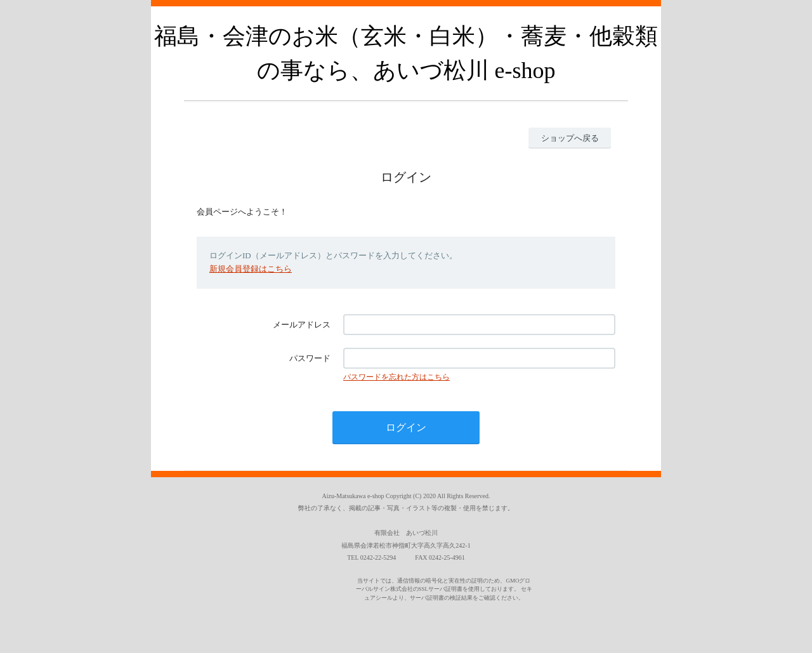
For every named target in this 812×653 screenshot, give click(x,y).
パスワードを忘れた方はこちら (396, 377)
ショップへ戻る (570, 138)
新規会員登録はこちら (251, 269)
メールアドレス (302, 325)
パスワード (310, 358)
